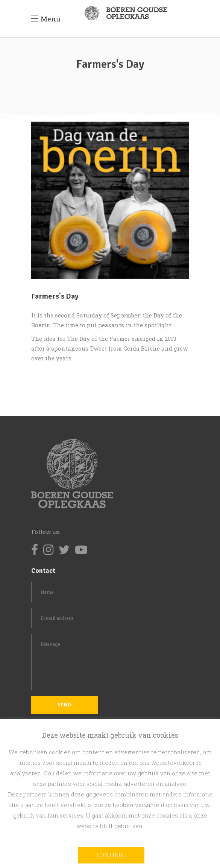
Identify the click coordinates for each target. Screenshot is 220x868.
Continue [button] (111, 855)
